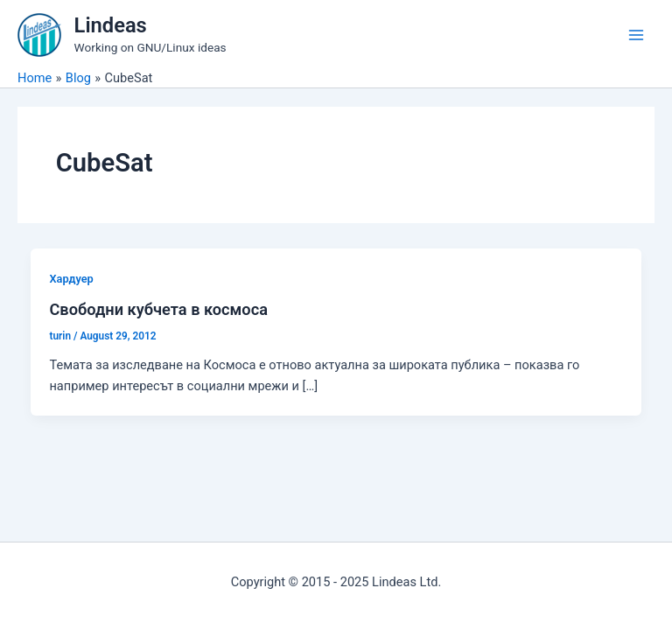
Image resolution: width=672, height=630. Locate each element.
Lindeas (111, 25)
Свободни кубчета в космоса (158, 309)
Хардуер (71, 279)
